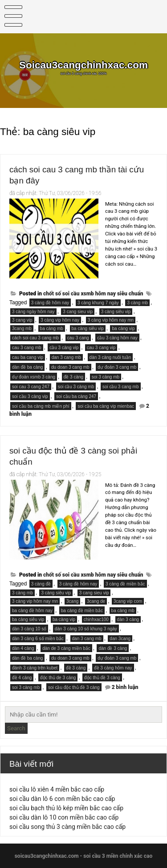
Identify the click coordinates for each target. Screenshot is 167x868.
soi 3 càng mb (106, 377)
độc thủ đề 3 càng (102, 678)
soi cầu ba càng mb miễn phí (41, 406)
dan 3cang (120, 639)
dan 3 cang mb (66, 357)
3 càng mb (137, 303)
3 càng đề (41, 584)
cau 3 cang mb (27, 348)
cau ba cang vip (28, 357)
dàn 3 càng (128, 619)
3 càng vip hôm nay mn (111, 320)
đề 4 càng (22, 678)
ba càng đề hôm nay (32, 611)
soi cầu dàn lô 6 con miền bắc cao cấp (62, 799)
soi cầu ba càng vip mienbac (106, 406)
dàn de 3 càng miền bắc (66, 648)
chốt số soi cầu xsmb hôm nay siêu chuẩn (93, 294)
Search (16, 728)
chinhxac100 (96, 619)
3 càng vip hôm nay (60, 320)
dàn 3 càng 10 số (29, 629)
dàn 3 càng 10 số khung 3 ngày (86, 629)
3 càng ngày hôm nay (33, 312)
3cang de (96, 601)
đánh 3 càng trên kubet (35, 668)
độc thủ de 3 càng (58, 678)
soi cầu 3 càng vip (30, 396)
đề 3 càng (73, 377)
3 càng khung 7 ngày (98, 303)
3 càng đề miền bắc (125, 584)
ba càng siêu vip (88, 328)
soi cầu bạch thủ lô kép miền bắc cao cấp (66, 808)
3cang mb (22, 328)
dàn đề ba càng (27, 367)
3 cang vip (22, 320)
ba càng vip (123, 328)
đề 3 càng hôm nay (113, 668)
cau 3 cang (78, 338)
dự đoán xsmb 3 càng (34, 377)
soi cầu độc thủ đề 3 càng (74, 687)
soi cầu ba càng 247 (76, 396)
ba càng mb (52, 328)
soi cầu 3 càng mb (76, 387)
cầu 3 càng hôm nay (117, 338)
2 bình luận (125, 687)
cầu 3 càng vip (64, 348)
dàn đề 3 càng (113, 648)
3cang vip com (128, 601)
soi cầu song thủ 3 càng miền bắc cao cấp (67, 827)
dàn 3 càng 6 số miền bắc (38, 639)
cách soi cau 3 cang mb (35, 338)
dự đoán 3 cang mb (117, 367)
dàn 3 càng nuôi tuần (110, 357)
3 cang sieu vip (78, 312)
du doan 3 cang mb (70, 367)
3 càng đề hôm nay (50, 303)
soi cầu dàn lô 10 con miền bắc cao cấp (64, 817)
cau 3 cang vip (101, 348)
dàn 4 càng (23, 648)
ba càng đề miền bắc (82, 611)
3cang (72, 601)
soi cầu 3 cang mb (121, 387)
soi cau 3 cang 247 (31, 387)
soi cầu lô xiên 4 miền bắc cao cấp (57, 789)
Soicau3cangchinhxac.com (83, 65)
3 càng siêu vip (116, 312)
